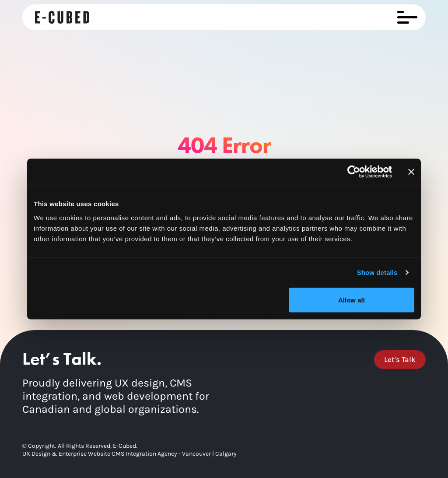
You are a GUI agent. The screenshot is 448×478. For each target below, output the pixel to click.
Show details (377, 272)
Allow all (352, 300)
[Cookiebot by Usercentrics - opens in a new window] (354, 172)
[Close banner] (411, 172)
